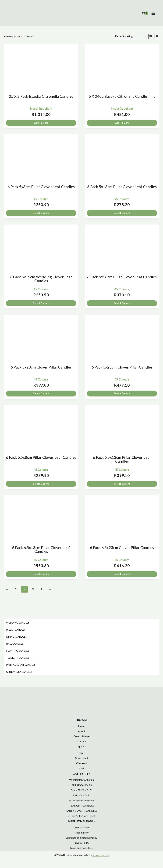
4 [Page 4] (42, 589)
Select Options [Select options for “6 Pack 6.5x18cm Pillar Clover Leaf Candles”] (41, 574)
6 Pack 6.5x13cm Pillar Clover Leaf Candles (122, 459)
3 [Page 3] (33, 589)
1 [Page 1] (16, 589)
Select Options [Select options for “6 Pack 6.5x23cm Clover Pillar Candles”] (122, 574)
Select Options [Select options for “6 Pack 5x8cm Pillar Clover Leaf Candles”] (41, 213)
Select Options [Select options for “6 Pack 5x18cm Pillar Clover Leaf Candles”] (122, 303)
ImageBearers (101, 855)
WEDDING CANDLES (81, 780)
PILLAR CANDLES (82, 785)
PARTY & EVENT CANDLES (81, 811)
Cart (82, 768)
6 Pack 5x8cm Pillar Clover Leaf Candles (41, 187)
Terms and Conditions (82, 848)
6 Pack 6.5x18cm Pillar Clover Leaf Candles (41, 549)
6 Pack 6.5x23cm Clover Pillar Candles (122, 547)
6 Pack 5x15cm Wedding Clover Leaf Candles (41, 279)
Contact (81, 741)
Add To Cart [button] (41, 123)
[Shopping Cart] (145, 13)
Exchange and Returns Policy (81, 838)
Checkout (82, 763)
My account (81, 758)
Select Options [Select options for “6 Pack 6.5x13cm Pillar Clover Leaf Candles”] (122, 484)
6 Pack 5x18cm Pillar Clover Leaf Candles (122, 277)
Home (82, 726)
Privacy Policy (81, 843)
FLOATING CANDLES (82, 800)
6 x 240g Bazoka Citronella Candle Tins (122, 96)
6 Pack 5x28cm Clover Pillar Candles (122, 367)
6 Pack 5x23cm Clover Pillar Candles (41, 367)
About (81, 731)
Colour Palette (81, 736)
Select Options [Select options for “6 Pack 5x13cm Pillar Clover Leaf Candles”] (122, 213)
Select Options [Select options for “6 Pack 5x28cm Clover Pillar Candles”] (122, 393)
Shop (81, 753)
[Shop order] (131, 36)
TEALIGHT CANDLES (82, 805)
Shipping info (82, 832)
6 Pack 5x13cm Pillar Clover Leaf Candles (122, 187)
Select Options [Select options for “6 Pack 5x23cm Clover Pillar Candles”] (41, 393)
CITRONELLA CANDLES (81, 816)
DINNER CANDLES (82, 790)
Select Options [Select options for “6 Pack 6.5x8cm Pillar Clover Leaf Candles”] (41, 484)
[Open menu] (155, 13)
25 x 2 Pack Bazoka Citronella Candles (41, 96)
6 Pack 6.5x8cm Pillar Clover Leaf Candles (41, 457)
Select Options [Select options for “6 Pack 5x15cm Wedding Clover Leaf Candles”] (41, 303)
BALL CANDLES (82, 795)
